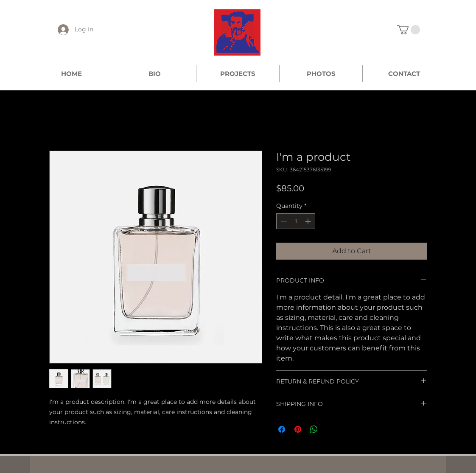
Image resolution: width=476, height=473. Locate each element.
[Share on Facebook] (282, 429)
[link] (409, 30)
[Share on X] (330, 429)
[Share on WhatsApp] (314, 429)
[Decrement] (283, 221)
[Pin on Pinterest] (298, 429)
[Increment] (309, 221)
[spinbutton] (296, 221)
